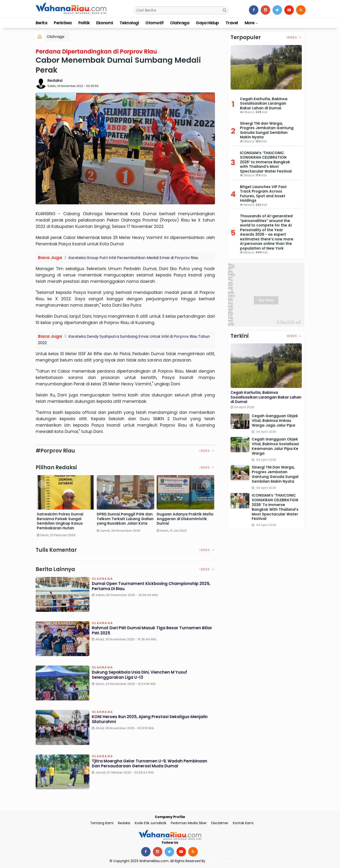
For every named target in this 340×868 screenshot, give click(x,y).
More (250, 23)
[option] (66, 508)
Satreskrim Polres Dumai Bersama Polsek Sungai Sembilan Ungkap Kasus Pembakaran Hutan (60, 521)
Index (207, 451)
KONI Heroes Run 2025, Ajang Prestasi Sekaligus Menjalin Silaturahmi (144, 720)
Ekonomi (105, 23)
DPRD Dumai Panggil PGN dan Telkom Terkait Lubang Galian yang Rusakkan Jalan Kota (125, 519)
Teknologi (129, 23)
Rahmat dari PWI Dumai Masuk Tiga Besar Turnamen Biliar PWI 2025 (150, 631)
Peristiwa (63, 23)
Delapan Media (218, 861)
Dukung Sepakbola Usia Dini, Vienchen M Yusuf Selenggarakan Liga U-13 (143, 675)
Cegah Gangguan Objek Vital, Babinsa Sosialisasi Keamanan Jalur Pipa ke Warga (275, 446)
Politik (84, 23)
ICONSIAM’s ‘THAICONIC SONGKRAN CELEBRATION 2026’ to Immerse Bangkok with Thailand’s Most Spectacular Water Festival (266, 162)
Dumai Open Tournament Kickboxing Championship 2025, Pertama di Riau (149, 587)
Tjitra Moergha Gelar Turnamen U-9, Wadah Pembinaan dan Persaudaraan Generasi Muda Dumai (153, 764)
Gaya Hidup (207, 23)
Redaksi (55, 80)
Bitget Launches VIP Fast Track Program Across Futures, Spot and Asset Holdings (263, 194)
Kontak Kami (243, 823)
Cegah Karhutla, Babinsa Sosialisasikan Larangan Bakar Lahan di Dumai (264, 103)
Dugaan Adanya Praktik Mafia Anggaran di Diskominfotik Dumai (185, 519)
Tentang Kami (102, 823)
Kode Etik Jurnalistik (151, 823)
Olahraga (180, 23)
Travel (232, 23)
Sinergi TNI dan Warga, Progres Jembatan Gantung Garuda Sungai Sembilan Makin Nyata (267, 130)
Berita (42, 23)
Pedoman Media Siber (189, 823)
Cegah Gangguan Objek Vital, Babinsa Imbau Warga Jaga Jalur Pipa (275, 421)
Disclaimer (220, 823)
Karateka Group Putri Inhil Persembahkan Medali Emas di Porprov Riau (133, 258)
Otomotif (154, 23)
